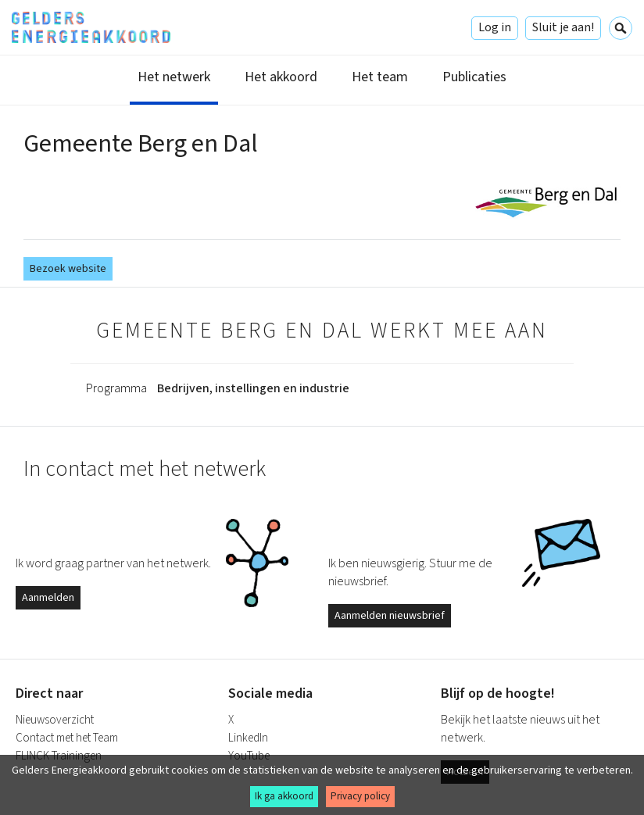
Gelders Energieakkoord (91, 27)
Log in (495, 27)
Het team (380, 77)
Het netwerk (174, 77)
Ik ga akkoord (284, 796)
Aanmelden (48, 598)
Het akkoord (281, 77)
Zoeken (621, 28)
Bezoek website (68, 269)
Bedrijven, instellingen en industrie (253, 388)
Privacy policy (360, 796)
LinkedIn (248, 738)
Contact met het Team (67, 738)
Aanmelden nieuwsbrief (390, 616)
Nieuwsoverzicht (55, 720)
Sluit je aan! (563, 27)
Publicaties (474, 77)
